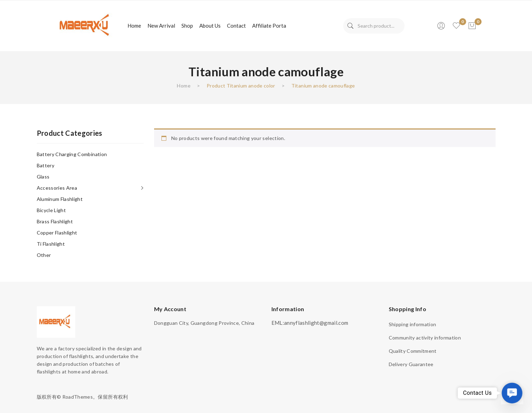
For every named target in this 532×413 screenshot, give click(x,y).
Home (184, 86)
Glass (43, 177)
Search (350, 26)
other (44, 255)
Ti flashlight (51, 244)
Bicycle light (51, 210)
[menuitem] (134, 26)
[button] (512, 393)
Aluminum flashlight (60, 199)
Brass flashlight (55, 221)
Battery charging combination (72, 154)
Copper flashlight (57, 233)
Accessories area (57, 188)
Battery (46, 165)
